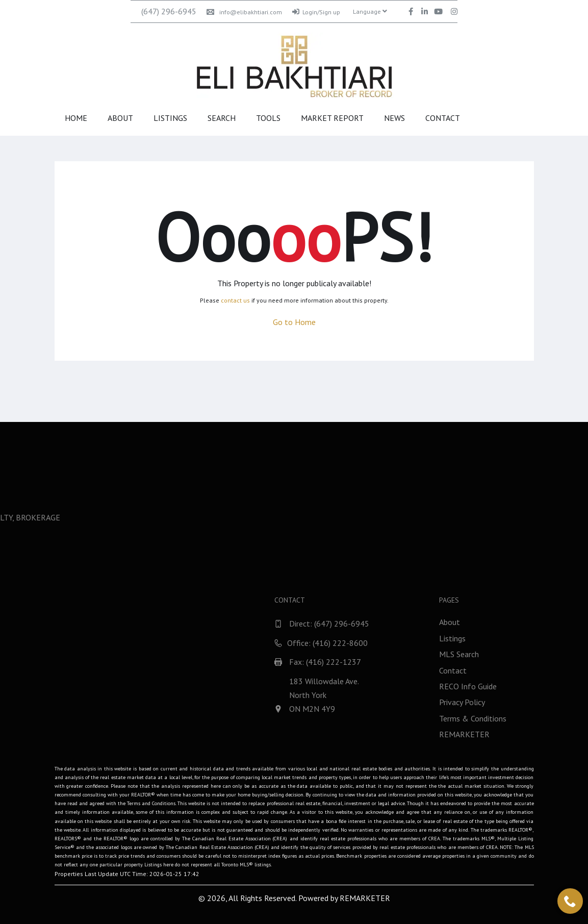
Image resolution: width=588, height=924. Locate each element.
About (120, 118)
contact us (235, 300)
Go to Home (294, 322)
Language (370, 11)
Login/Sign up (316, 12)
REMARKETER (365, 898)
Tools (268, 118)
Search (222, 118)
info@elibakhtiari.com (244, 12)
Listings (170, 118)
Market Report (332, 118)
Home (76, 118)
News (394, 118)
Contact (443, 118)
